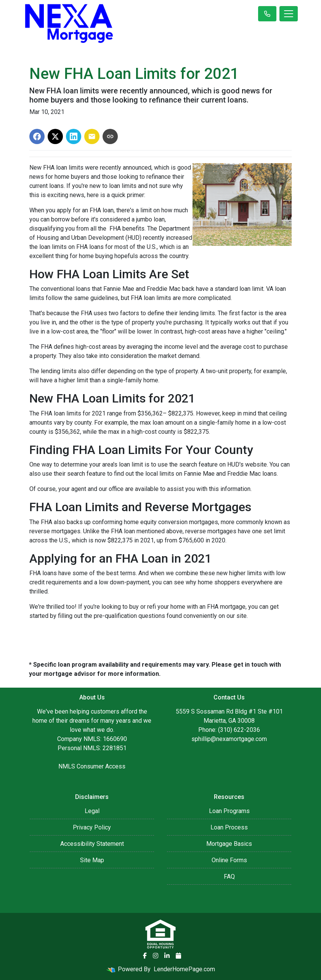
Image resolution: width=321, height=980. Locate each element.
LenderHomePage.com (184, 969)
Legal (92, 811)
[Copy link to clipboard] (110, 136)
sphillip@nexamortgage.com (229, 739)
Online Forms (229, 860)
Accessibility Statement (92, 844)
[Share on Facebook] (37, 136)
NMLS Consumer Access (92, 766)
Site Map (92, 860)
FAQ (229, 877)
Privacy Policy (92, 827)
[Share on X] (55, 136)
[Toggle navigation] (289, 14)
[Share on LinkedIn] (74, 136)
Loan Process (229, 827)
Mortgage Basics (229, 844)
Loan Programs (229, 811)
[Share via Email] (92, 136)
